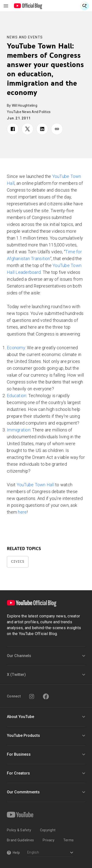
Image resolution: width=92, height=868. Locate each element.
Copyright (48, 830)
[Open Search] (85, 6)
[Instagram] (32, 696)
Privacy (49, 840)
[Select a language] (50, 853)
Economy (16, 348)
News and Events (25, 37)
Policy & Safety (19, 830)
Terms (68, 840)
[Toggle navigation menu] (6, 6)
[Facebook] (46, 696)
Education (17, 396)
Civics (18, 561)
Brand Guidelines (20, 840)
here (22, 512)
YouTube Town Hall (36, 485)
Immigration (19, 430)
